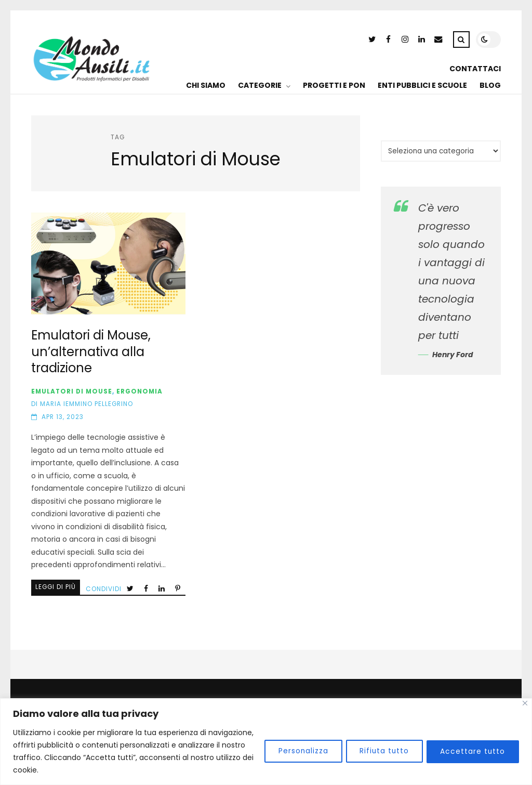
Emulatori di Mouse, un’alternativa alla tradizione (108, 263)
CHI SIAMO (206, 85)
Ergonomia (139, 391)
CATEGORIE (260, 85)
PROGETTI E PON (334, 85)
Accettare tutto (471, 751)
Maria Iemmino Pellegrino (87, 404)
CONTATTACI (475, 69)
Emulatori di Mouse (72, 391)
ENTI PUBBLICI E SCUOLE (422, 85)
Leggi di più (56, 587)
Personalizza (294, 751)
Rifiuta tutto (379, 751)
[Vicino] (525, 703)
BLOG (490, 85)
